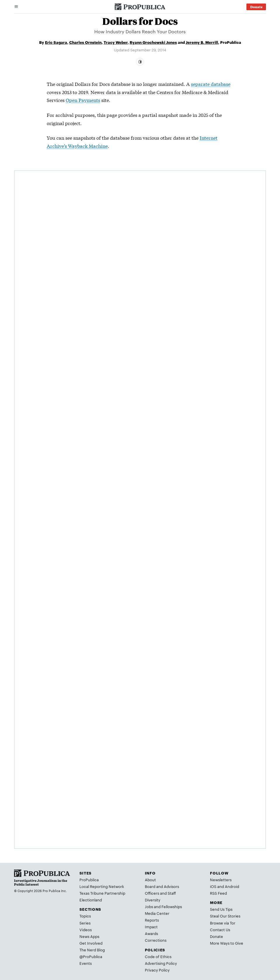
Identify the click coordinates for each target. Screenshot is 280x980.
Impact (151, 927)
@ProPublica (91, 956)
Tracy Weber (116, 42)
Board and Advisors (162, 886)
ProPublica (89, 879)
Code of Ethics (158, 956)
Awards (151, 933)
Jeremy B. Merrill (202, 42)
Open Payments (83, 100)
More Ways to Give (227, 943)
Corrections (156, 940)
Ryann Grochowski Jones (153, 42)
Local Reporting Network (102, 886)
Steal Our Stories (225, 916)
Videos (86, 929)
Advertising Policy (161, 963)
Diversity (153, 900)
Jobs (149, 906)
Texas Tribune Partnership (102, 893)
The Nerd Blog (92, 950)
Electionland (91, 900)
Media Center (157, 913)
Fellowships (172, 906)
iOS (213, 886)
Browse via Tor (223, 923)
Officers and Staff (160, 893)
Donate (216, 936)
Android (232, 886)
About (150, 879)
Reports (152, 920)
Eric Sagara (56, 42)
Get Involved (91, 943)
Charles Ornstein (85, 42)
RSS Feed (218, 893)
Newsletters (221, 879)
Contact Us (220, 929)
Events (86, 963)
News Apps (89, 936)
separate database (211, 84)
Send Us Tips (221, 909)
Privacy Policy (157, 970)
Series (85, 923)
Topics (85, 916)
